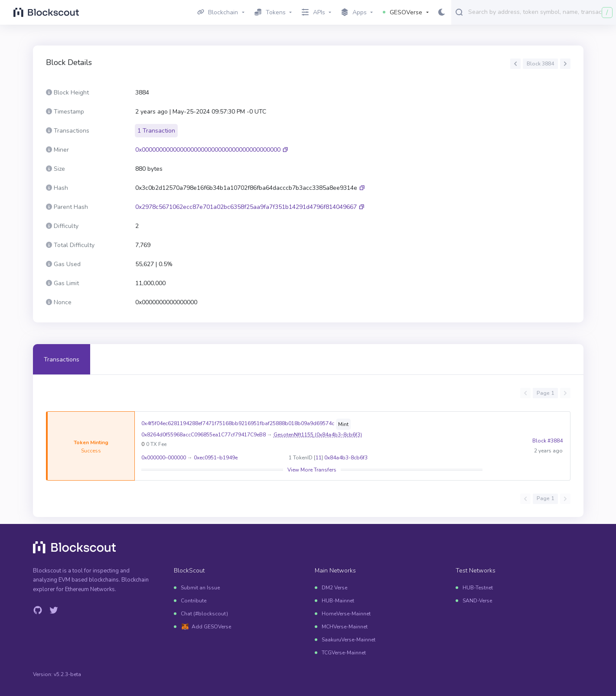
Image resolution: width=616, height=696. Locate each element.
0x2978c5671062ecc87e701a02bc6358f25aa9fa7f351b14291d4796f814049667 (246, 207)
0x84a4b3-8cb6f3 (345, 458)
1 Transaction (156, 131)
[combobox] (540, 12)
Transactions (62, 359)
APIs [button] (313, 12)
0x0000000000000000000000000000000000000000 (208, 150)
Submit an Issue (200, 588)
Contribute (194, 601)
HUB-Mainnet (338, 601)
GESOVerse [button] (403, 12)
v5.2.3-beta (67, 674)
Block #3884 (548, 446)
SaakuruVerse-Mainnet (349, 640)
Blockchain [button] (218, 12)
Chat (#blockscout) (204, 614)
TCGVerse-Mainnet (344, 653)
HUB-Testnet (478, 588)
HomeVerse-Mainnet (346, 614)
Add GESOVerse (211, 627)
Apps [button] (354, 13)
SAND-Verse (477, 601)
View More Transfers (311, 470)
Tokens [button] (270, 12)
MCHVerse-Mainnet (345, 627)
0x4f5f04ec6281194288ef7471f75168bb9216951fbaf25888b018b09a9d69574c (237, 423)
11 (318, 458)
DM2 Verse (334, 588)
